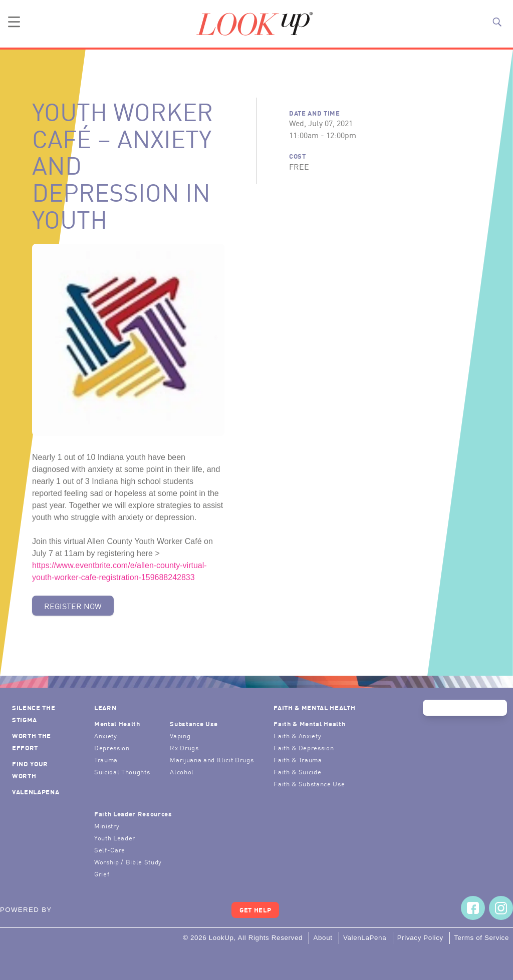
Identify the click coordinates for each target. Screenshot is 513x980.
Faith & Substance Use (309, 784)
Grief (102, 874)
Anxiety (106, 736)
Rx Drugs (184, 748)
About (323, 938)
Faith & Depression (304, 748)
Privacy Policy (420, 938)
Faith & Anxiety (297, 736)
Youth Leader (115, 838)
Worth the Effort (32, 742)
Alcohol (182, 772)
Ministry (107, 826)
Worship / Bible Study (128, 862)
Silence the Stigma (34, 713)
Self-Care (110, 850)
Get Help (255, 910)
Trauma (106, 760)
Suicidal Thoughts (122, 772)
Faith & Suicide (297, 772)
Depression (112, 748)
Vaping (180, 736)
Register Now (73, 606)
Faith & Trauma (298, 760)
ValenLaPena (36, 792)
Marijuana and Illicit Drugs (212, 760)
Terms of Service (481, 938)
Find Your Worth (30, 770)
